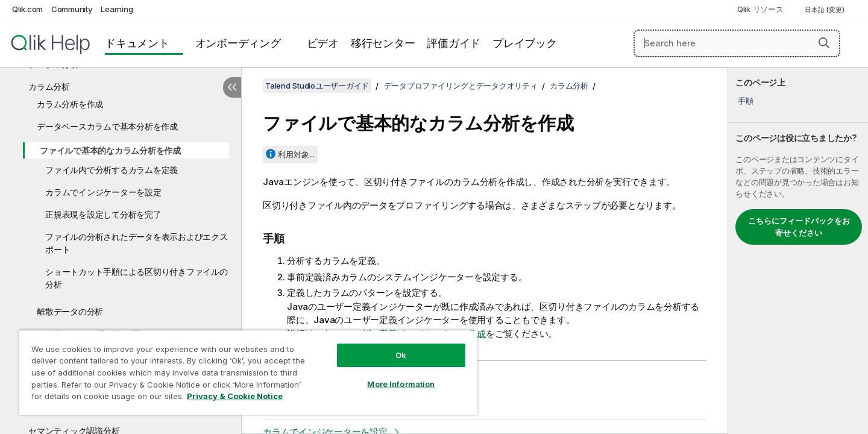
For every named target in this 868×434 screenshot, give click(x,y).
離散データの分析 (70, 311)
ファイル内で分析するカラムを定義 (112, 170)
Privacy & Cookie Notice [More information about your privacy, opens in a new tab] (235, 396)
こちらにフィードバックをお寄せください (799, 227)
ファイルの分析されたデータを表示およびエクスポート (137, 243)
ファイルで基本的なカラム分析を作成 (110, 150)
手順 (746, 101)
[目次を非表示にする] (232, 87)
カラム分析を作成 (70, 104)
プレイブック (525, 43)
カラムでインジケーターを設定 (103, 192)
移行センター (383, 43)
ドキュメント (137, 43)
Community (72, 9)
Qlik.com (27, 9)
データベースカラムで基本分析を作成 (107, 126)
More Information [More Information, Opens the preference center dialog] (401, 384)
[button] (824, 43)
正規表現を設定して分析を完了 (103, 214)
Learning (117, 9)
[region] (248, 372)
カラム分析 (49, 86)
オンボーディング (238, 43)
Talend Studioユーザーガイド (317, 86)
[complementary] (798, 251)
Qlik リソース (760, 9)
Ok (401, 355)
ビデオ (323, 43)
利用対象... (296, 154)
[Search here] (737, 43)
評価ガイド (454, 43)
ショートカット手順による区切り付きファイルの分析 (137, 278)
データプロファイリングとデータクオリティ (461, 86)
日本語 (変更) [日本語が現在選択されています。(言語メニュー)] (826, 10)
